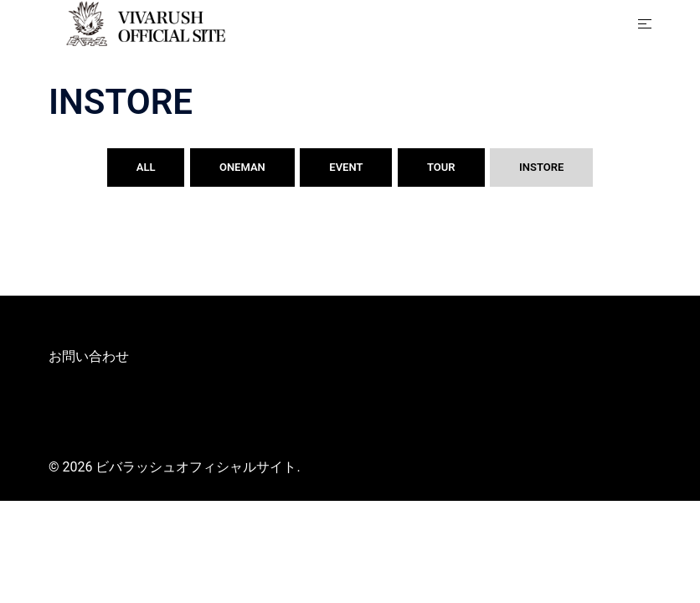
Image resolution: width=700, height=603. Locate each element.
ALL (146, 167)
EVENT (346, 167)
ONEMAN (242, 167)
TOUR (441, 167)
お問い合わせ (89, 356)
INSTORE (541, 167)
